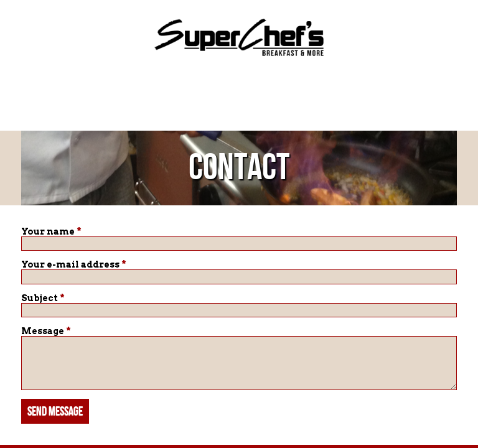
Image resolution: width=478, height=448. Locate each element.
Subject (43, 298)
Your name (51, 231)
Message (46, 331)
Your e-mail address (74, 264)
